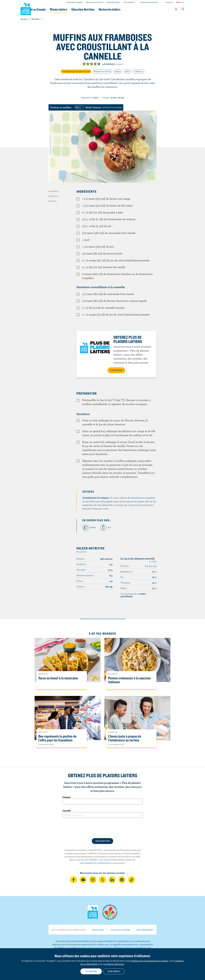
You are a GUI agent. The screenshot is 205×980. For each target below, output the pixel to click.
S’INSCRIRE (116, 370)
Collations (139, 71)
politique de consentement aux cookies (150, 961)
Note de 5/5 (99, 64)
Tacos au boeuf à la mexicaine (58, 678)
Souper (118, 71)
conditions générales (114, 964)
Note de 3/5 (92, 64)
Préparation (54, 196)
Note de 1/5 (84, 64)
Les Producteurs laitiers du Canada (26, 9)
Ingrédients (54, 191)
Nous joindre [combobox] (129, 2)
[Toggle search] (183, 10)
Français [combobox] (168, 2)
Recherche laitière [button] (132, 9)
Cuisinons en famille (120, 930)
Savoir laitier (98, 930)
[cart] (176, 10)
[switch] (98, 107)
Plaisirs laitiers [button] (74, 9)
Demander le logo (113, 2)
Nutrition (53, 201)
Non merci (114, 971)
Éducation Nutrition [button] (102, 9)
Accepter (91, 971)
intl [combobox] (181, 2)
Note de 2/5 (88, 64)
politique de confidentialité (98, 863)
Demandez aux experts (75, 2)
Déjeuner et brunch (102, 71)
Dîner (128, 71)
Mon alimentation (145, 930)
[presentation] (102, 828)
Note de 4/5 (95, 64)
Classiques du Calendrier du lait (76, 71)
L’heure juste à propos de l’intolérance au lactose (125, 738)
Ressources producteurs (95, 2)
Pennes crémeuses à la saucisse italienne (129, 680)
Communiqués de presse (149, 2)
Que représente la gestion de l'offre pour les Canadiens (57, 738)
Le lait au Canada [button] (48, 9)
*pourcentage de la (133, 595)
